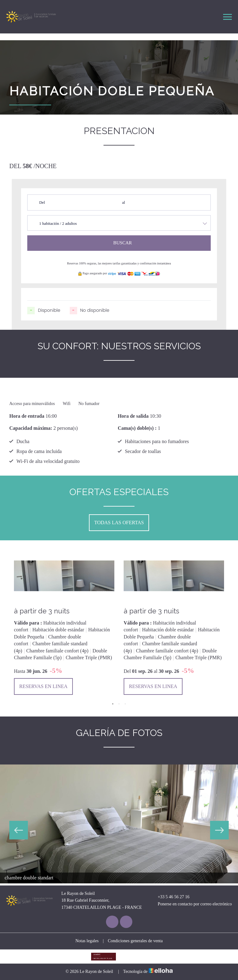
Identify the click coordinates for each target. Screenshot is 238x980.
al (123, 202)
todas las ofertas (119, 523)
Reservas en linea (43, 686)
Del (42, 202)
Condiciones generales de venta (135, 941)
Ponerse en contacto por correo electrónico (191, 904)
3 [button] (125, 704)
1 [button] (113, 704)
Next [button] (219, 830)
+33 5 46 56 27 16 (170, 897)
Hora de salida (133, 416)
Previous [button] (19, 830)
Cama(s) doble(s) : (137, 428)
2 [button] (119, 704)
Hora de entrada (27, 416)
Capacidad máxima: (31, 428)
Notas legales (87, 941)
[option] (64, 622)
